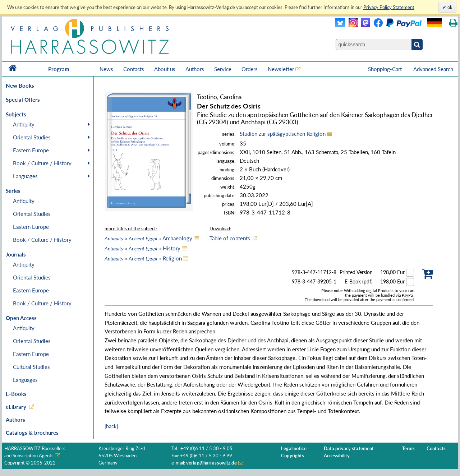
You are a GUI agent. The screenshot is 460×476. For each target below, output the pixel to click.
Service (223, 69)
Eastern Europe (31, 150)
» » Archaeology (148, 238)
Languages (25, 176)
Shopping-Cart (386, 69)
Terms (409, 449)
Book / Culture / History (42, 163)
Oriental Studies (32, 137)
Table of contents (230, 238)
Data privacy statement (349, 449)
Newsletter (281, 69)
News (106, 69)
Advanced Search (433, 69)
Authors (195, 69)
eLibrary (16, 407)
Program (59, 69)
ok (449, 7)
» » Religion (143, 258)
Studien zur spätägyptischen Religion (283, 134)
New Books (20, 86)
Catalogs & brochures (32, 433)
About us (165, 69)
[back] (111, 426)
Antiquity (24, 124)
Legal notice (294, 449)
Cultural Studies (31, 367)
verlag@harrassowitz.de (211, 463)
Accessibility (337, 456)
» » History (142, 248)
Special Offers (23, 100)
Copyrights (293, 456)
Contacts (134, 69)
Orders (250, 69)
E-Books (16, 394)
